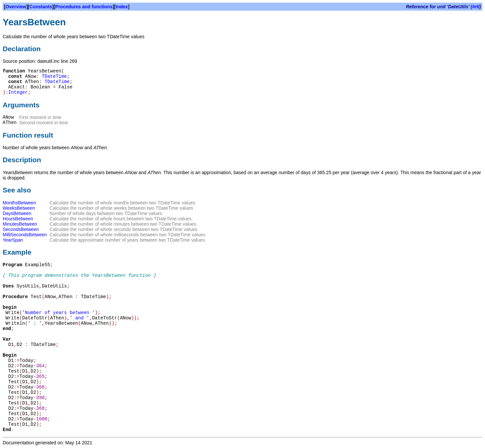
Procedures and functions (84, 7)
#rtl (476, 7)
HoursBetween (18, 219)
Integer (18, 92)
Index (122, 7)
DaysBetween (17, 213)
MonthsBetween (19, 203)
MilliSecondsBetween (25, 235)
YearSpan (13, 240)
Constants (41, 7)
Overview (16, 7)
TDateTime (55, 76)
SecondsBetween (21, 229)
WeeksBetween (19, 208)
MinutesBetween (20, 224)
